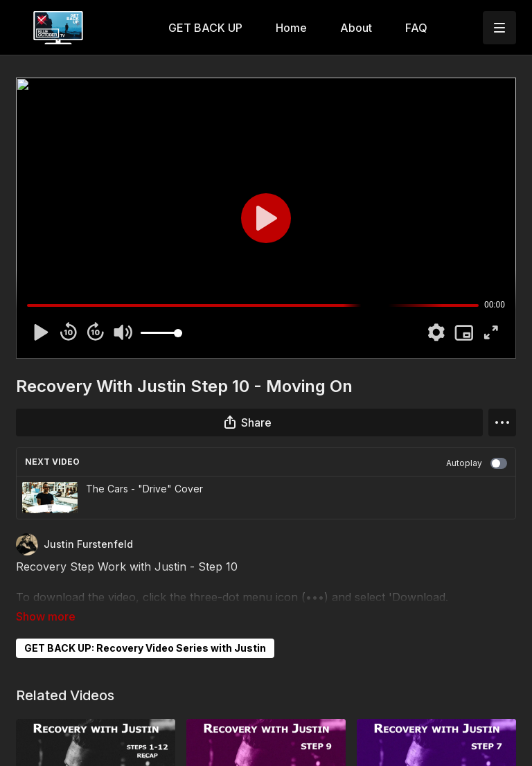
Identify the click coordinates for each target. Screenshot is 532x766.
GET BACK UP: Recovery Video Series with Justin (145, 629)
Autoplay (477, 463)
